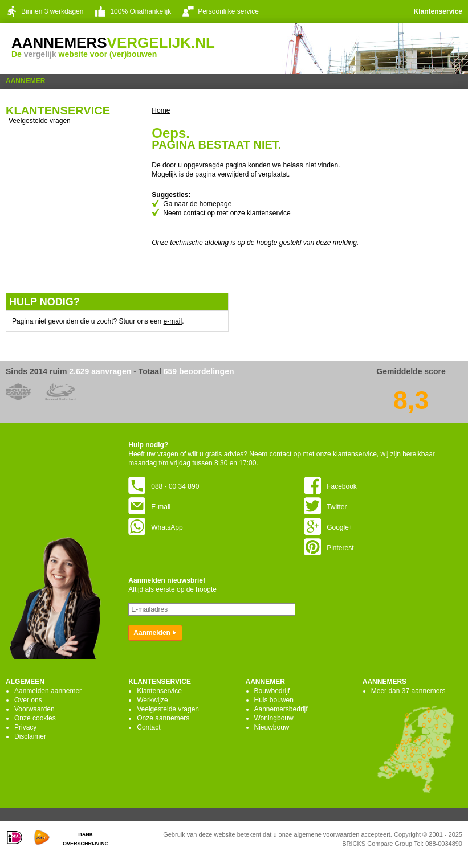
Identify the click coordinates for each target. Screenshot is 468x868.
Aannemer (25, 81)
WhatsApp (155, 527)
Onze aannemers (163, 718)
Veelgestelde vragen (40, 121)
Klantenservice (438, 11)
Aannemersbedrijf (281, 709)
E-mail (149, 507)
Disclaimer (30, 736)
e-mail (173, 321)
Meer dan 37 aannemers (408, 691)
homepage (216, 204)
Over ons (28, 700)
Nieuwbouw (272, 727)
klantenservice (269, 213)
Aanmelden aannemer (48, 691)
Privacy (25, 727)
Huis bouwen (274, 700)
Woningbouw (274, 718)
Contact (148, 727)
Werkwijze (152, 700)
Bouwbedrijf (272, 691)
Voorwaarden (34, 709)
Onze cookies (35, 718)
